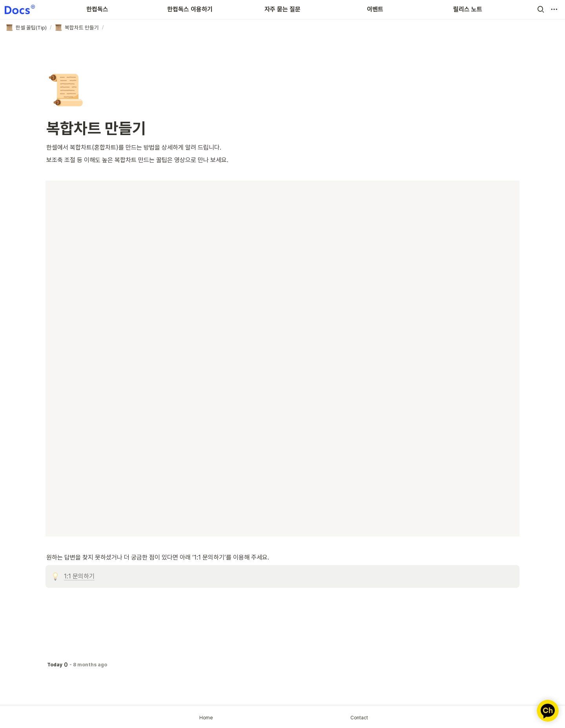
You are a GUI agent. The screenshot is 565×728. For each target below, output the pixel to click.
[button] (541, 9)
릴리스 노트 (468, 9)
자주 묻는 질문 (282, 9)
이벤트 (375, 9)
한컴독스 (97, 9)
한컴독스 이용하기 (190, 9)
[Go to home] (20, 9)
